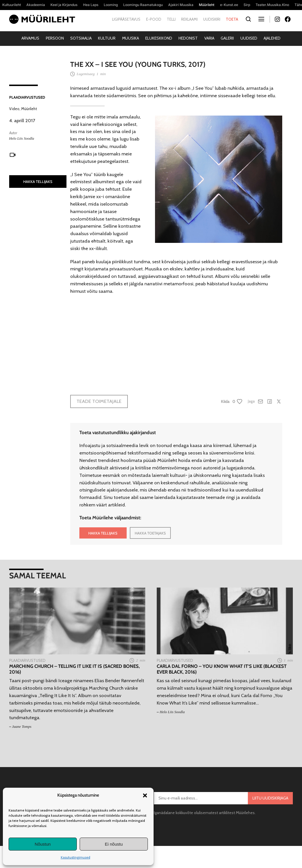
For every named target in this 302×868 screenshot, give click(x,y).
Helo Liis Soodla (22, 138)
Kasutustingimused (75, 857)
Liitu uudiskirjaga (270, 798)
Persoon (55, 38)
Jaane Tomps (22, 726)
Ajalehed (272, 38)
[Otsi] (249, 19)
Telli (171, 19)
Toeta (232, 19)
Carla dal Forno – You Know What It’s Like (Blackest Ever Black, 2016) (222, 669)
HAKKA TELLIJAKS (38, 182)
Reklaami (189, 19)
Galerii (227, 38)
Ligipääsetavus (126, 19)
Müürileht (29, 109)
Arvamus (30, 38)
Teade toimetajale (99, 401)
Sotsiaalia (81, 38)
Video (14, 109)
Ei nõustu (114, 844)
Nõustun (43, 844)
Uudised (249, 38)
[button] (145, 795)
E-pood (154, 19)
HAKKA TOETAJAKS (150, 533)
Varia (209, 38)
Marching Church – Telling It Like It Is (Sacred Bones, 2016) (74, 669)
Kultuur (107, 38)
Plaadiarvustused (27, 97)
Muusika (131, 38)
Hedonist (188, 38)
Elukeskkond (159, 38)
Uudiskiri (212, 19)
